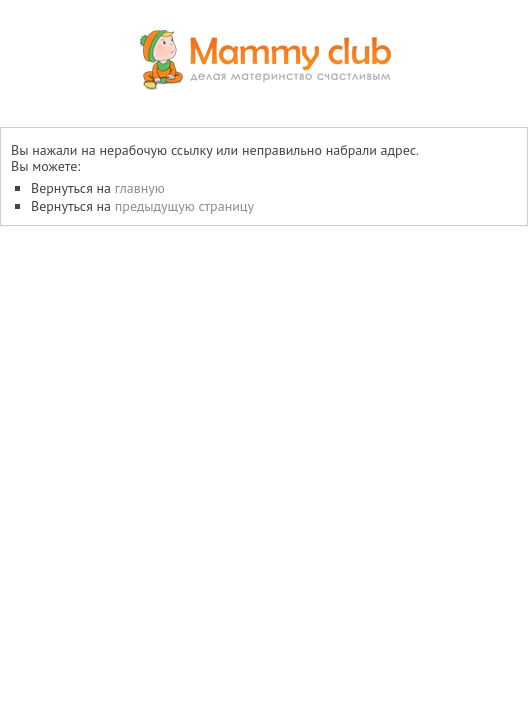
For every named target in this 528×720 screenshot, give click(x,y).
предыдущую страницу (184, 206)
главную (140, 188)
